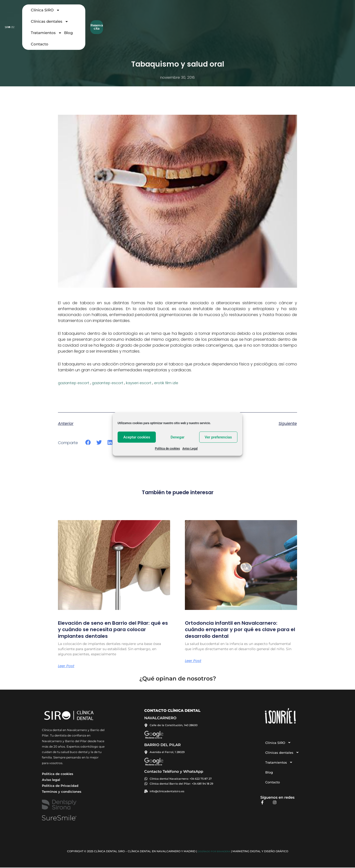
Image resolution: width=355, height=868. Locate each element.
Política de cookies (167, 449)
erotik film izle (171, 383)
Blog (227, 13)
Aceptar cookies (137, 437)
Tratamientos (205, 14)
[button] (88, 443)
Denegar (177, 437)
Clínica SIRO (132, 14)
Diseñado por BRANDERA (214, 852)
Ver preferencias (218, 437)
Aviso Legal (190, 449)
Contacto (243, 13)
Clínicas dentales (168, 14)
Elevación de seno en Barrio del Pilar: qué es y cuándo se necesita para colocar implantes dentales (110, 629)
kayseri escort (143, 383)
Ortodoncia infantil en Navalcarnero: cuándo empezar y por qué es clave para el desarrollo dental (238, 629)
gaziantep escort (75, 383)
